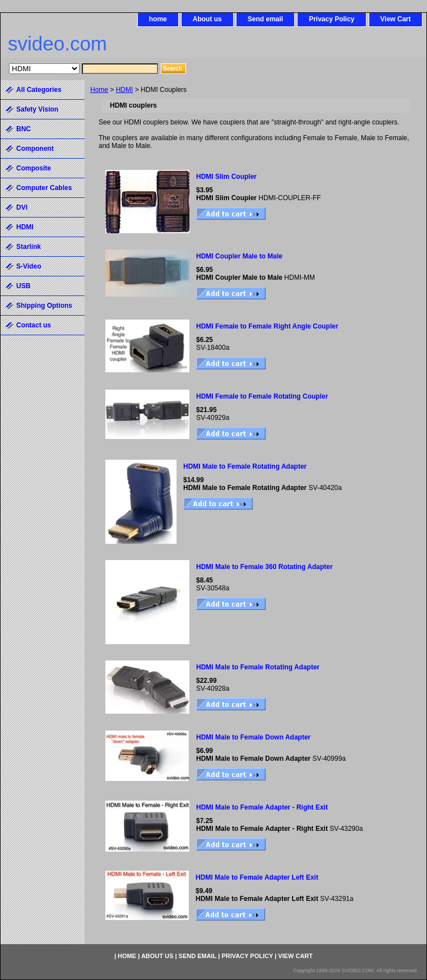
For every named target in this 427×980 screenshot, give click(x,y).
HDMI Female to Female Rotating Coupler (262, 396)
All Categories (39, 90)
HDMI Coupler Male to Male (239, 256)
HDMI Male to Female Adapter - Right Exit (262, 807)
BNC (24, 129)
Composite (34, 168)
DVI (22, 207)
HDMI (125, 90)
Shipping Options (44, 306)
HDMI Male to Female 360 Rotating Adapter (264, 567)
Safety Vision (37, 109)
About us (207, 19)
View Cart (396, 19)
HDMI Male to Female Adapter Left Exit (257, 877)
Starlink (29, 247)
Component (35, 149)
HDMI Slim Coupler (226, 177)
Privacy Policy (331, 19)
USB (23, 286)
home (158, 19)
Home (99, 90)
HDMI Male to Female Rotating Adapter (245, 466)
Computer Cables (44, 188)
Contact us (34, 325)
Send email (265, 19)
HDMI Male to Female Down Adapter (253, 737)
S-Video (29, 266)
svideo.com (57, 43)
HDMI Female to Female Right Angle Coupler (267, 326)
